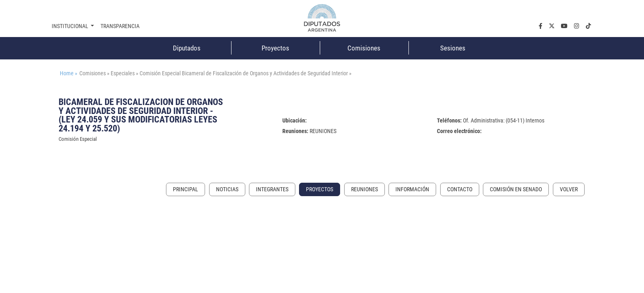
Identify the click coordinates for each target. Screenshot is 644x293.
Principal (186, 189)
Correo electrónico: (459, 131)
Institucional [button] (71, 26)
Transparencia (120, 26)
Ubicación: (295, 121)
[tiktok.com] (588, 26)
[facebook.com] (540, 26)
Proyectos (275, 48)
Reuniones (365, 189)
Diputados (187, 48)
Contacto (460, 189)
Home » (69, 73)
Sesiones (453, 48)
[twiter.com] (552, 26)
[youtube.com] (564, 26)
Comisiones (364, 48)
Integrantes (272, 189)
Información (412, 189)
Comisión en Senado (516, 189)
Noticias (227, 189)
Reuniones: (295, 131)
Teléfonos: (449, 121)
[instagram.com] (577, 26)
